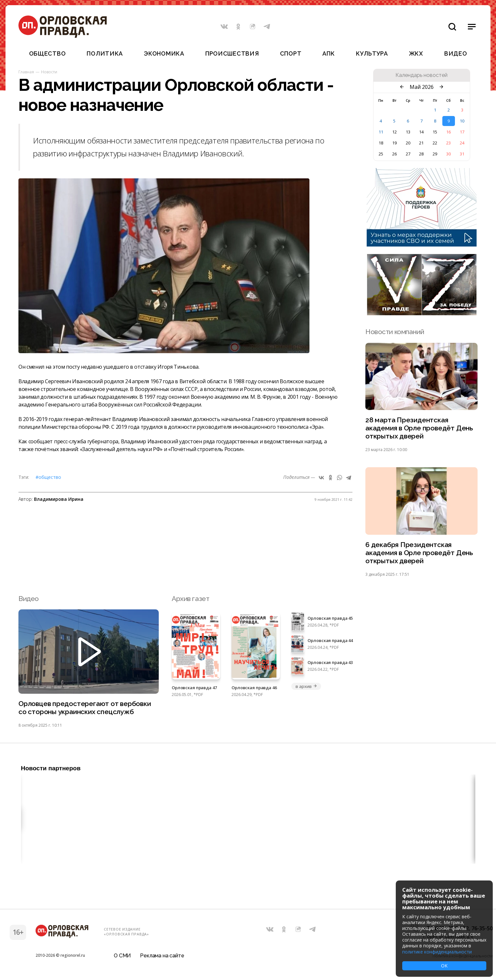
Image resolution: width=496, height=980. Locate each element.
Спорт (291, 53)
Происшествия (232, 53)
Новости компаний (395, 332)
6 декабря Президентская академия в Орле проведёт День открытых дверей (419, 553)
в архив (306, 686)
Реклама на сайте (162, 956)
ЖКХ (416, 53)
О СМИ (122, 956)
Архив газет (190, 599)
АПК (329, 53)
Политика (105, 53)
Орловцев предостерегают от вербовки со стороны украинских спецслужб (85, 708)
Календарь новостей (421, 75)
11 (381, 132)
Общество (48, 53)
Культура (372, 53)
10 (462, 121)
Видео (456, 53)
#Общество (48, 477)
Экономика (164, 53)
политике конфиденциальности (437, 952)
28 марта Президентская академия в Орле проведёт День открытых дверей (419, 428)
